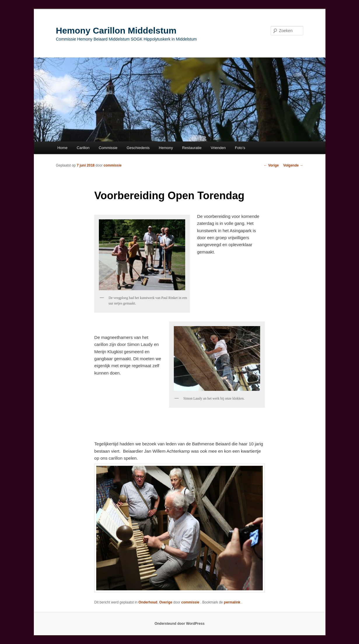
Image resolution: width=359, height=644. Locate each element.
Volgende (293, 165)
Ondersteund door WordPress (179, 624)
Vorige (271, 165)
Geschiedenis (138, 148)
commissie (113, 165)
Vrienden (218, 148)
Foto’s (240, 148)
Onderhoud (148, 602)
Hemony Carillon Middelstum (116, 30)
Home (63, 148)
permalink (233, 602)
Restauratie (192, 148)
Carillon (83, 148)
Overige (166, 602)
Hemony (166, 148)
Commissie (108, 148)
